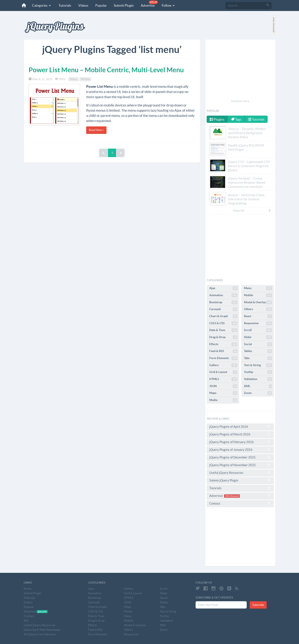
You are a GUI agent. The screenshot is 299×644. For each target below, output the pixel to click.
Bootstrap (223, 302)
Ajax (223, 288)
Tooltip (258, 372)
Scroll (258, 330)
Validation (258, 379)
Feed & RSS (223, 351)
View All (252, 210)
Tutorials (65, 5)
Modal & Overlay (258, 302)
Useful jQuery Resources (240, 473)
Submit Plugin (124, 5)
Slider (258, 337)
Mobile (85, 79)
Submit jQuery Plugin (240, 480)
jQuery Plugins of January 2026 (240, 450)
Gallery (223, 365)
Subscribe (258, 605)
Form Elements (223, 358)
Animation (223, 295)
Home (28, 589)
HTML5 (223, 379)
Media (223, 400)
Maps (223, 393)
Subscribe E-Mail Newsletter (42, 630)
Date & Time (223, 330)
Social (258, 344)
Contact (240, 503)
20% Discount (232, 496)
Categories (42, 5)
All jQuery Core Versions (40, 634)
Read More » (96, 130)
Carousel (223, 309)
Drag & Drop (223, 337)
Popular (101, 5)
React (258, 316)
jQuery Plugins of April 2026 (240, 426)
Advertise (149, 4)
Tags (236, 119)
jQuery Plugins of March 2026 (240, 434)
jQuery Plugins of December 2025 (240, 457)
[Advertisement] (240, 70)
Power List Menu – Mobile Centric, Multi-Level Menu (106, 70)
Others (258, 309)
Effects (223, 344)
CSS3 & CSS (223, 323)
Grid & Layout (223, 372)
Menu (74, 79)
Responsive (258, 323)
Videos (83, 5)
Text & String (258, 365)
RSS (26, 621)
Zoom (258, 393)
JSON (223, 386)
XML (258, 386)
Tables (258, 351)
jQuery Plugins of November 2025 (240, 465)
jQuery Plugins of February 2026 (240, 442)
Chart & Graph (223, 316)
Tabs (258, 358)
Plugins (217, 119)
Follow (168, 5)
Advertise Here (240, 101)
